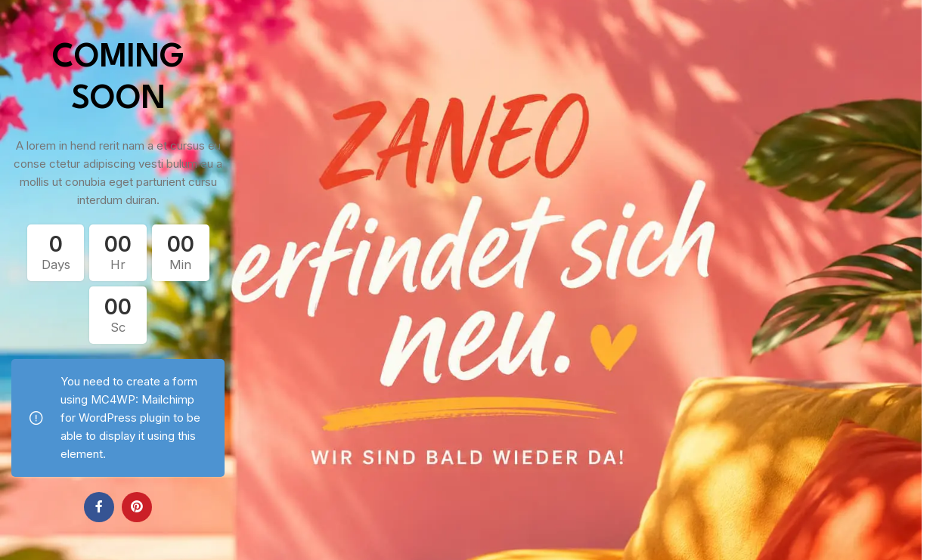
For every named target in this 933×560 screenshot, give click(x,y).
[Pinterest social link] (137, 507)
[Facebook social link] (99, 507)
